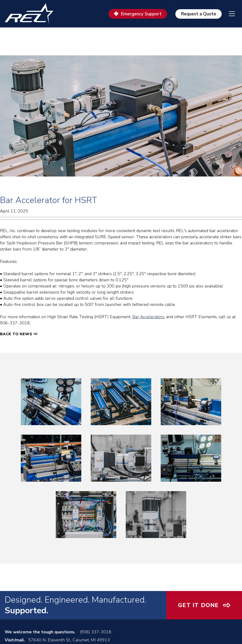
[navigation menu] (228, 14)
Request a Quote (199, 14)
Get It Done (198, 605)
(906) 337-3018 (96, 632)
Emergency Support (141, 14)
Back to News (16, 334)
